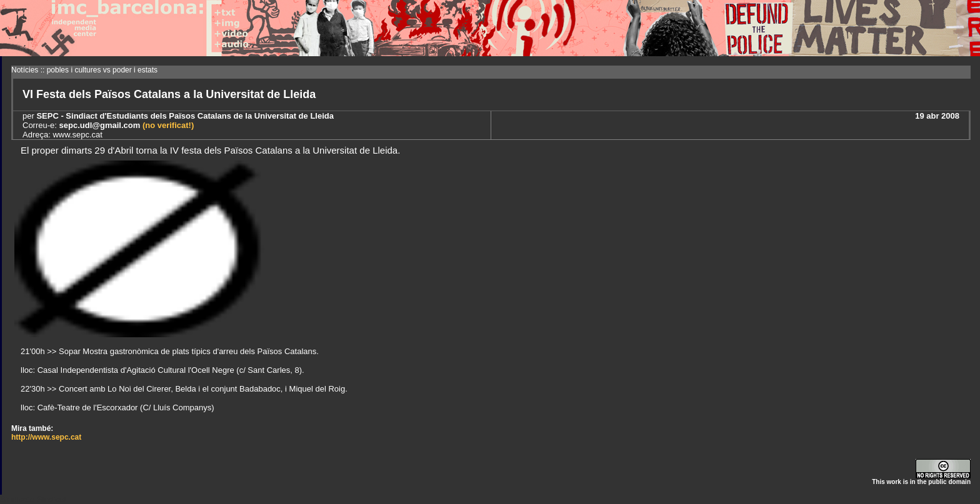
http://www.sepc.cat (46, 437)
